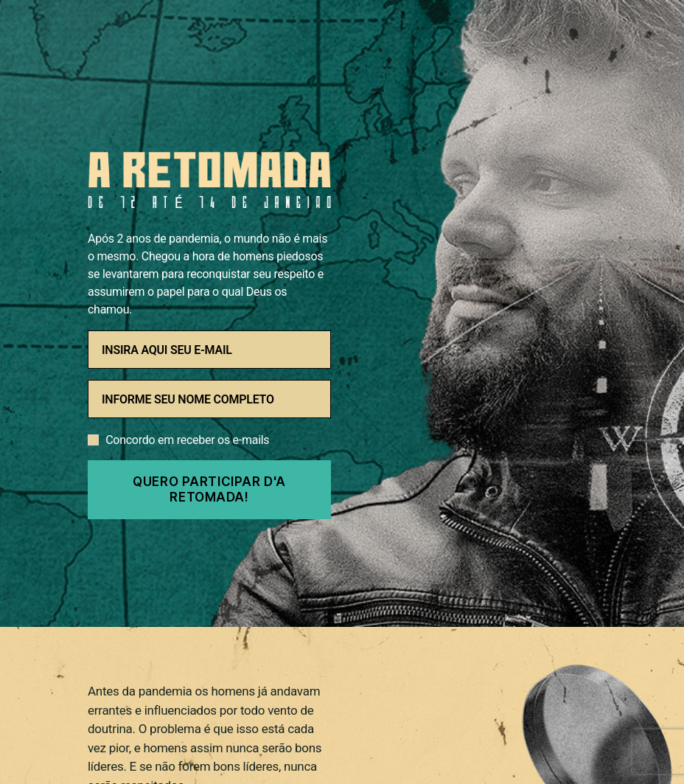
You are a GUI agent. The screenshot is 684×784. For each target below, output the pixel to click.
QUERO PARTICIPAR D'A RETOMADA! (209, 489)
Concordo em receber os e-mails (187, 440)
